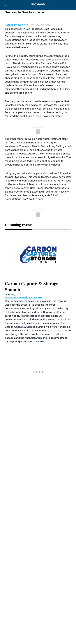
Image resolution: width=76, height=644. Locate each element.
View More (40, 341)
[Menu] (5, 5)
